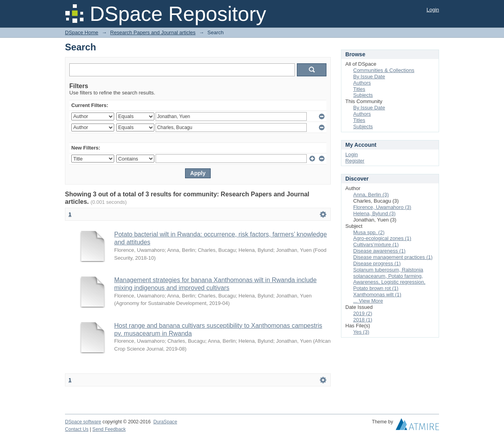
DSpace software (83, 422)
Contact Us (77, 429)
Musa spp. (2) (369, 232)
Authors (362, 83)
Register (355, 161)
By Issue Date (369, 77)
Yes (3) (361, 332)
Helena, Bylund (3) (374, 213)
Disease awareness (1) (379, 251)
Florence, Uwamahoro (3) (382, 207)
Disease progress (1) (377, 263)
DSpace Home (82, 32)
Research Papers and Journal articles (153, 32)
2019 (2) (363, 313)
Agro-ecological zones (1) (382, 238)
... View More (368, 301)
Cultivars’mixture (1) (376, 245)
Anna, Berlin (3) (371, 195)
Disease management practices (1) (393, 257)
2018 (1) (363, 320)
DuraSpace (165, 422)
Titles (359, 89)
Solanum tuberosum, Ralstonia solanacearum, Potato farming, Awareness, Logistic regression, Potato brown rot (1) (389, 279)
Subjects (363, 95)
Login (433, 10)
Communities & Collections (384, 70)
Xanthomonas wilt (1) (377, 295)
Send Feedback (109, 429)
